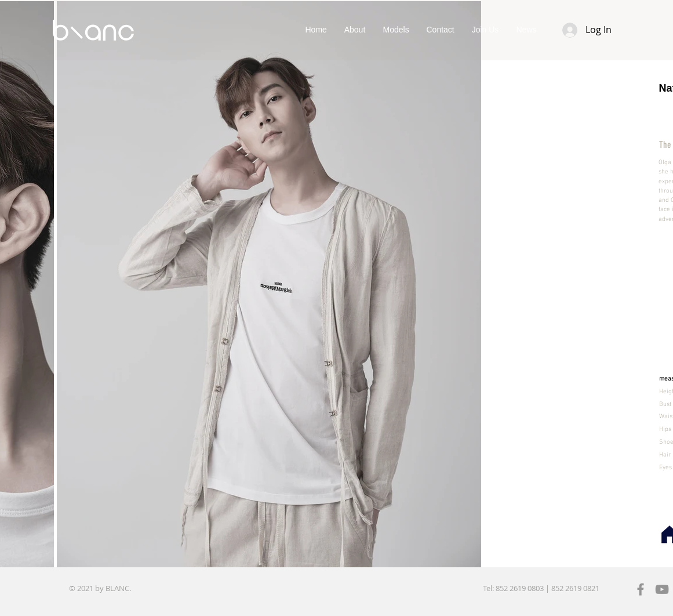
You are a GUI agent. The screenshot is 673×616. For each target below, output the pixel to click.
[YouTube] (662, 589)
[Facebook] (641, 589)
